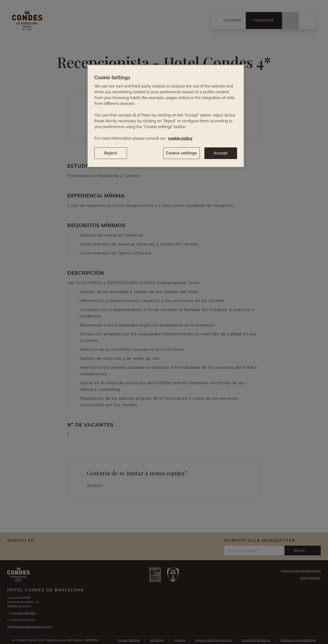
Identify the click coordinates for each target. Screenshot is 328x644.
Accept (221, 153)
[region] (166, 116)
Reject (111, 153)
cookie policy (180, 138)
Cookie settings (182, 153)
